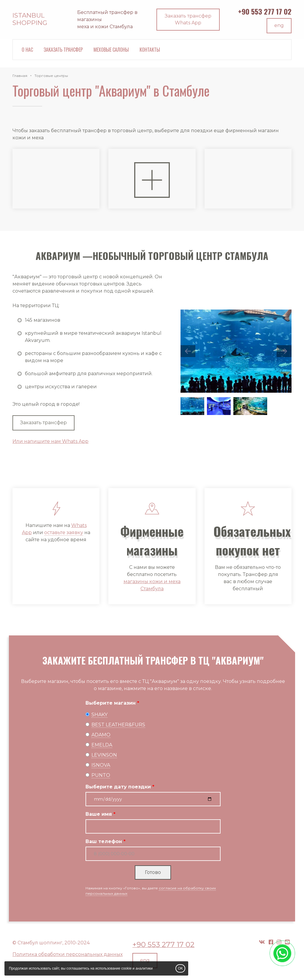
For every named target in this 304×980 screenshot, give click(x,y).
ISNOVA (101, 765)
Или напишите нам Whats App (50, 441)
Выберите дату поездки (118, 787)
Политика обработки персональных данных (68, 954)
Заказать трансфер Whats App (188, 19)
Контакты (150, 50)
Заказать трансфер (63, 50)
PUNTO (101, 775)
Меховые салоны (111, 50)
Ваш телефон (104, 841)
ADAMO (101, 735)
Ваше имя (99, 814)
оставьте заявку (64, 532)
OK (180, 968)
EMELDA (102, 745)
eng (279, 25)
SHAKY (99, 715)
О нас (27, 50)
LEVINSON (104, 755)
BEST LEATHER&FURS (118, 725)
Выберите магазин (111, 703)
